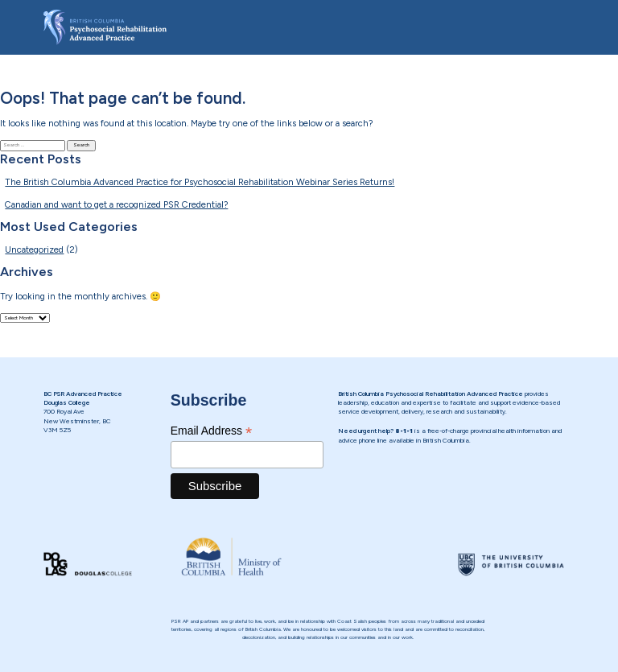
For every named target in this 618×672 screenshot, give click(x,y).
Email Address (212, 431)
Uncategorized (34, 249)
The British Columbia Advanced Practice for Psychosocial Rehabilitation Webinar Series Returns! (200, 182)
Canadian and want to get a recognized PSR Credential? (116, 204)
